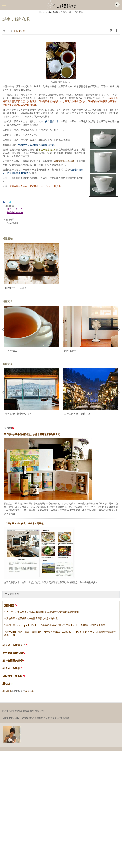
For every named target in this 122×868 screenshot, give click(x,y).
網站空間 (7, 691)
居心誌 (6, 684)
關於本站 (7, 711)
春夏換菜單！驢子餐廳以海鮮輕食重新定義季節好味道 (31, 618)
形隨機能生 (70, 351)
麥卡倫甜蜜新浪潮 (13, 653)
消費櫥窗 (11, 605)
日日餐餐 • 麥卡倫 (13, 676)
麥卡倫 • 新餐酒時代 (14, 645)
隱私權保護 (17, 711)
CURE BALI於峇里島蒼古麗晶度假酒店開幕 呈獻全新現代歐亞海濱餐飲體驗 (41, 612)
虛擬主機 (29, 691)
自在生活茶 (11, 351)
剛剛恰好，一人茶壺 (16, 288)
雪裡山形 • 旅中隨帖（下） (20, 414)
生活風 (64, 12)
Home (42, 12)
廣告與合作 (29, 711)
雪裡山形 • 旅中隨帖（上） (78, 414)
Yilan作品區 (53, 12)
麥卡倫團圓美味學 (13, 661)
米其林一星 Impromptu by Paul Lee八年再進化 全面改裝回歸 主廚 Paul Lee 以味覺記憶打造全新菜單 (55, 625)
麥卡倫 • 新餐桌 (11, 668)
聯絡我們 (39, 711)
